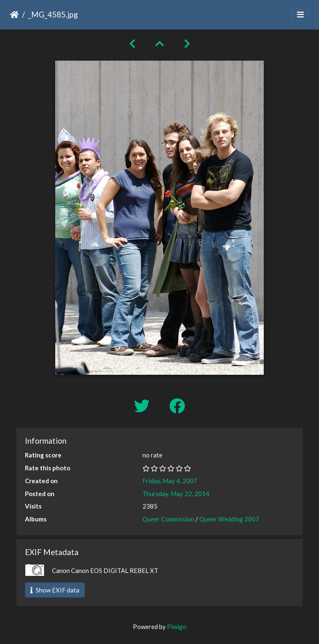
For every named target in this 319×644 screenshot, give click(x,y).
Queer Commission (168, 519)
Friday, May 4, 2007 (170, 481)
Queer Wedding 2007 (229, 519)
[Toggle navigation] (300, 15)
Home (14, 15)
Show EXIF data (55, 590)
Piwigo (177, 627)
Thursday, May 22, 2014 (176, 494)
